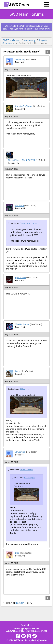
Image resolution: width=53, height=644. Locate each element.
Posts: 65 (19, 280)
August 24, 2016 (11, 70)
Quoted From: (14, 223)
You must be (9, 603)
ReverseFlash (26, 470)
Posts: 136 (20, 327)
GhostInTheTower (24, 106)
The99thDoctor (22, 324)
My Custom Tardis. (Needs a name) (32, 43)
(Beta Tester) (31, 59)
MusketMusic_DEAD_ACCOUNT (23, 160)
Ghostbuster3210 (27, 223)
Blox (17, 553)
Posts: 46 (19, 62)
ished (18, 371)
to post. (28, 603)
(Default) (42, 160)
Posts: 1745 (13, 163)
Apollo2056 (20, 277)
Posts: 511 (20, 374)
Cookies (43, 640)
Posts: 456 (20, 208)
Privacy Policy (31, 640)
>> (36, 223)
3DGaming (20, 59)
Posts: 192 (20, 556)
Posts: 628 (20, 109)
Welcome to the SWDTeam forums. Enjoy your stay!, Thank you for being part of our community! (26, 27)
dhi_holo (19, 205)
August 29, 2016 (11, 462)
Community (30, 40)
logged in (20, 603)
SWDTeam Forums (27, 14)
